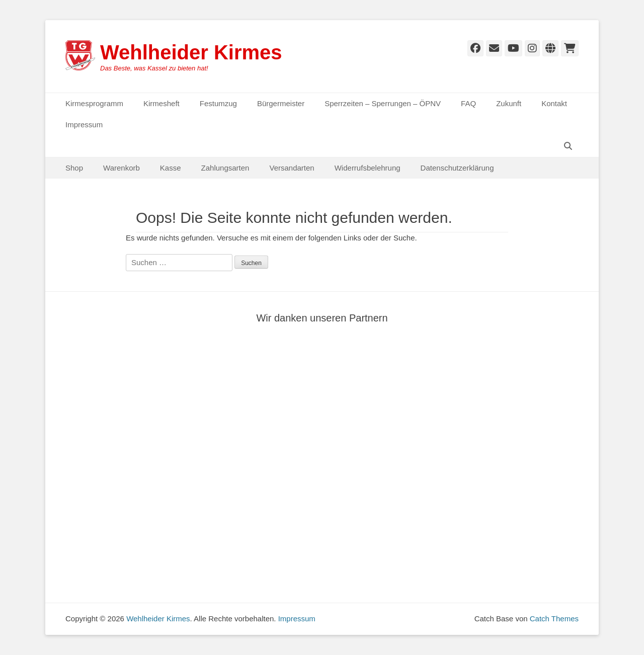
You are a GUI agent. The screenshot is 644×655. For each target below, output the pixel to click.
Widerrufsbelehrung (368, 168)
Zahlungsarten (225, 168)
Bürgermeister (281, 103)
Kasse (171, 168)
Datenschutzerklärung (457, 168)
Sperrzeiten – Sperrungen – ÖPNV (383, 103)
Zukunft (509, 103)
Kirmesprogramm (94, 103)
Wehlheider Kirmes (191, 52)
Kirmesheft (162, 103)
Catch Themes (554, 619)
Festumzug (218, 103)
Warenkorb (122, 168)
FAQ (468, 103)
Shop (74, 168)
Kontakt (554, 103)
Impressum (84, 125)
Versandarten (292, 168)
